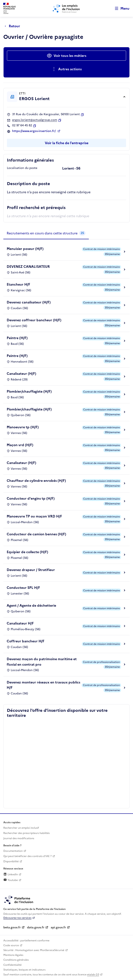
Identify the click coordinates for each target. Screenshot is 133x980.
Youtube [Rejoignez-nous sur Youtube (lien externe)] (11, 880)
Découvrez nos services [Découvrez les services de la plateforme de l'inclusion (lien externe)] (17, 918)
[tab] (46, 233)
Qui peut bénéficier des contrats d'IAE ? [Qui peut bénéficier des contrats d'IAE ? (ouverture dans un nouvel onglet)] (27, 856)
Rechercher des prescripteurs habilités (26, 833)
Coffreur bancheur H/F (26, 641)
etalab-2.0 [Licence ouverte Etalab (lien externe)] (93, 975)
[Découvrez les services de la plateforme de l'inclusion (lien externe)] (19, 899)
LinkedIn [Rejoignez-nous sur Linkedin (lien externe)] (11, 874)
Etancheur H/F (18, 284)
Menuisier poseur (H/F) (25, 249)
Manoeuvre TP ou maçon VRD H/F (34, 516)
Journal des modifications (19, 838)
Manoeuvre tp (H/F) (23, 427)
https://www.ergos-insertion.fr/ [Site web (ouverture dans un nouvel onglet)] (34, 131)
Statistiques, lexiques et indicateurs (24, 970)
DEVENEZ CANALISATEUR (28, 267)
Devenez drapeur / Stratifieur (31, 570)
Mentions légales (13, 955)
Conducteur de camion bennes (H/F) (36, 534)
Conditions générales (16, 960)
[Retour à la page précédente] (14, 26)
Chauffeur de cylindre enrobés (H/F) (36, 481)
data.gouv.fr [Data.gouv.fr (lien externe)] (36, 927)
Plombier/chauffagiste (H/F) (29, 391)
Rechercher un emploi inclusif (21, 828)
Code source (11, 945)
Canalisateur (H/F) (21, 374)
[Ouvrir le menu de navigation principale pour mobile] (120, 8)
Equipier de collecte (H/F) (27, 552)
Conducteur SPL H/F (23, 588)
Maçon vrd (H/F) (20, 445)
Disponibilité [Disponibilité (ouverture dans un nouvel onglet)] (11, 861)
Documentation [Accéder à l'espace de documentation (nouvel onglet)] (13, 851)
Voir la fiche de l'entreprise (67, 143)
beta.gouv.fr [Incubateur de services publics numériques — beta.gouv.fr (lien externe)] (12, 927)
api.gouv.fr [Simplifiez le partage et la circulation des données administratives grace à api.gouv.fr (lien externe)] (58, 927)
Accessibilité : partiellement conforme (26, 941)
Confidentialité (12, 965)
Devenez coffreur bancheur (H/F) (34, 320)
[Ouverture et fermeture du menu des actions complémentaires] (66, 69)
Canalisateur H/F (20, 623)
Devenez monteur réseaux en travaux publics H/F (43, 685)
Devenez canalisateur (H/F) (29, 302)
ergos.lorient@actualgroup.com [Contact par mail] (35, 120)
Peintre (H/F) (17, 338)
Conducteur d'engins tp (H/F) (31, 498)
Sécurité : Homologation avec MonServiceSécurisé (34, 950)
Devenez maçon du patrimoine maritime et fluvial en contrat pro (42, 662)
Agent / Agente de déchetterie (31, 605)
